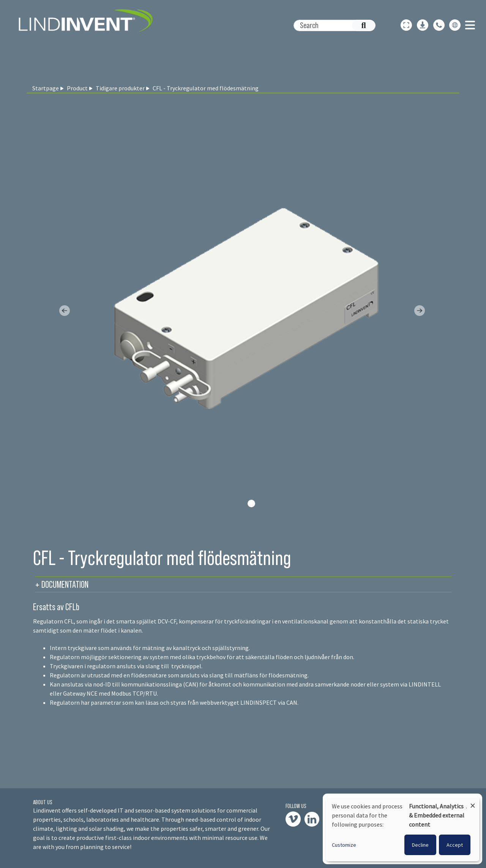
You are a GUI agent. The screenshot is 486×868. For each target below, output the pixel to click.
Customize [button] (344, 845)
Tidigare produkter (120, 88)
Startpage (46, 88)
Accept (455, 845)
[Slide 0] (251, 503)
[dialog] (402, 829)
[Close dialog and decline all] (473, 802)
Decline (420, 845)
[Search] (331, 25)
